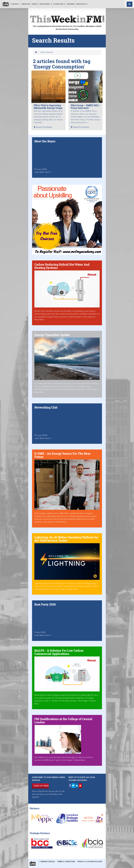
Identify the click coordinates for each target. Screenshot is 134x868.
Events (35, 4)
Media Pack (82, 4)
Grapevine (26, 4)
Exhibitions (59, 4)
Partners (71, 4)
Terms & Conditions (66, 862)
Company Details (47, 862)
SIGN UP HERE (41, 786)
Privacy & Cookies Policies (90, 862)
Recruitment (46, 4)
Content (15, 4)
